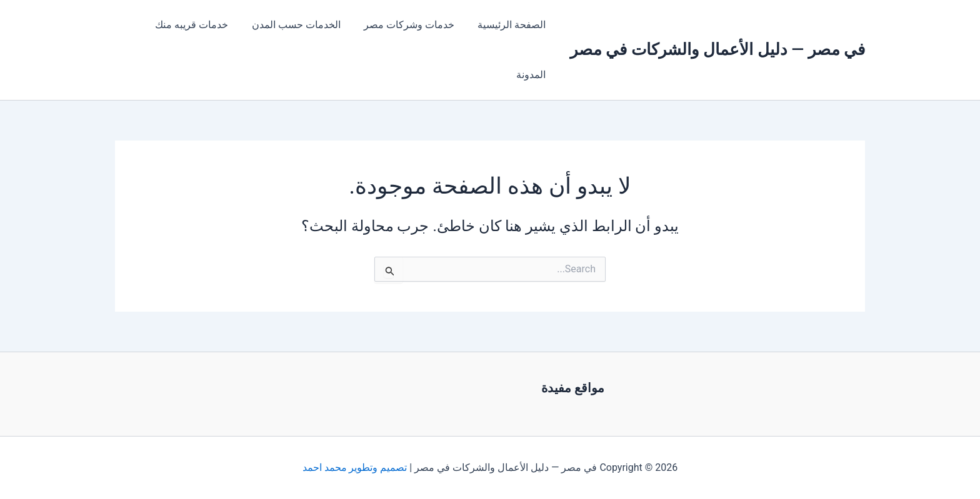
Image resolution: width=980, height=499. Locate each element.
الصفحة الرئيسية (513, 25)
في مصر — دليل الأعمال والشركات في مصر (717, 49)
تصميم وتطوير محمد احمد (355, 467)
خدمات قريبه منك (203, 25)
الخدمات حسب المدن (304, 25)
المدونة (533, 75)
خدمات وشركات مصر (414, 25)
